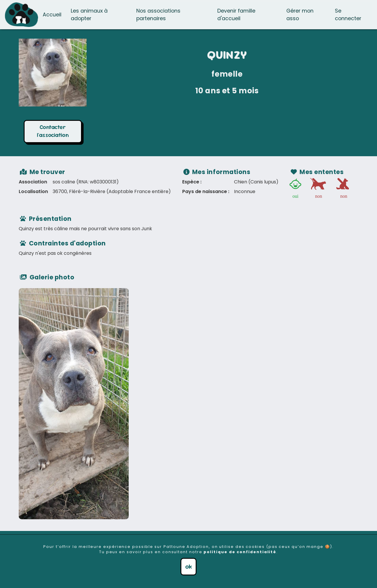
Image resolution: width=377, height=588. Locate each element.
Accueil (52, 15)
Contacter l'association (53, 131)
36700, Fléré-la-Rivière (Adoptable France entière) (112, 191)
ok (188, 566)
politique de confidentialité (240, 552)
